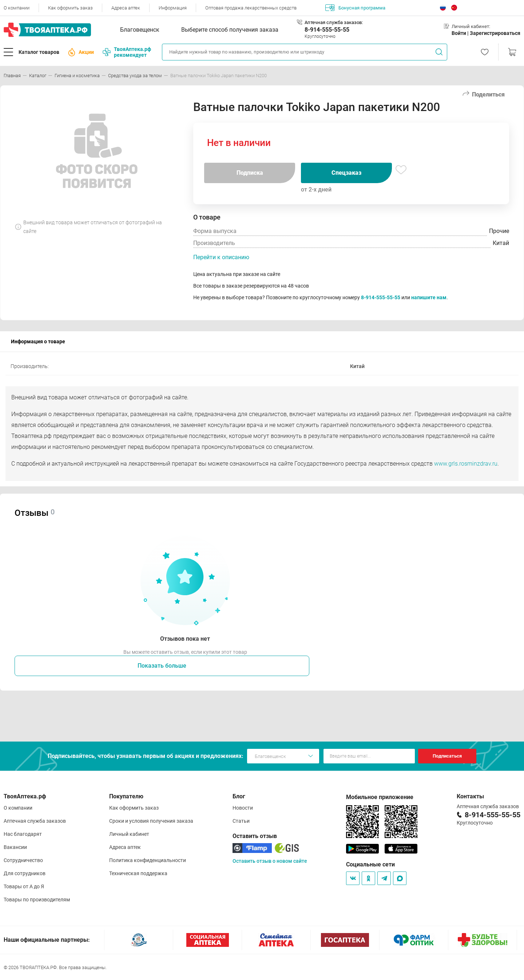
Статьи (241, 821)
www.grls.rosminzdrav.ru (466, 464)
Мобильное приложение (380, 797)
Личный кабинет (129, 834)
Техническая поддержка (138, 873)
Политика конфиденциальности (148, 860)
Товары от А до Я (24, 886)
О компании (17, 8)
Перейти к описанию (221, 257)
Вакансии (15, 847)
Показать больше (162, 666)
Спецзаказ (346, 173)
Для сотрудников (25, 873)
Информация (173, 8)
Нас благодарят (23, 834)
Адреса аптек (126, 8)
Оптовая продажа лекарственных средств (251, 8)
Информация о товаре (38, 341)
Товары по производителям (37, 900)
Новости (243, 808)
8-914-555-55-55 (327, 30)
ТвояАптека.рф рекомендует (127, 52)
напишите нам (429, 297)
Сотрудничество (23, 860)
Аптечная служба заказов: (334, 22)
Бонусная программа (355, 8)
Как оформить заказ (70, 8)
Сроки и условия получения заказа (151, 821)
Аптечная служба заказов (35, 821)
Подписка (250, 173)
